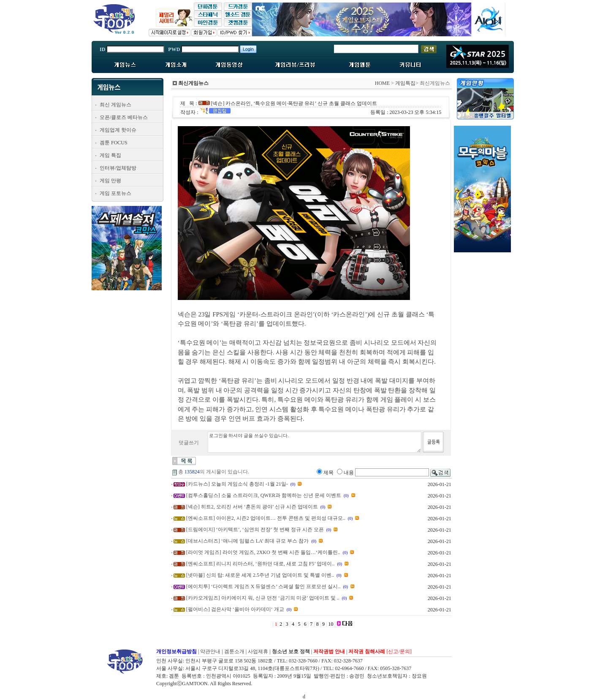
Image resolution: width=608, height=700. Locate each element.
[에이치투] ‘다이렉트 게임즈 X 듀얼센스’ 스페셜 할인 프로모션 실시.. (263, 586)
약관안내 (210, 651)
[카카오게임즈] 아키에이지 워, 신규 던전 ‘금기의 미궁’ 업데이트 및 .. (263, 598)
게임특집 (405, 83)
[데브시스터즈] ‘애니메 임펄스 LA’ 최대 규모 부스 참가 (248, 541)
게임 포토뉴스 (115, 193)
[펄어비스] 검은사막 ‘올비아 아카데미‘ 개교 (235, 609)
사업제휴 (258, 651)
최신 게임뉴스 (115, 105)
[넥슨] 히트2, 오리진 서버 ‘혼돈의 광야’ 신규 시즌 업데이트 (252, 507)
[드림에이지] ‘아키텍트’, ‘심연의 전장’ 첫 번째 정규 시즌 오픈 (255, 530)
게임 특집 (110, 155)
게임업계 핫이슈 (118, 130)
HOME (382, 83)
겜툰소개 (234, 651)
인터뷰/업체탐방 (118, 168)
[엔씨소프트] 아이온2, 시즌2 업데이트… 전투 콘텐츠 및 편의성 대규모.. (266, 518)
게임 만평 (110, 181)
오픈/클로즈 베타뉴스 (124, 117)
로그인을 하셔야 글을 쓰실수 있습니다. (315, 442)
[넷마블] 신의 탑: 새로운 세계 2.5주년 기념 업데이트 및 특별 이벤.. (260, 575)
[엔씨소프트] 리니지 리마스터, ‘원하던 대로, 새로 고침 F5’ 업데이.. (261, 564)
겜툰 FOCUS (114, 143)
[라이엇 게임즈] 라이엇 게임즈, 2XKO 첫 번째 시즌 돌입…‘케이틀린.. (263, 552)
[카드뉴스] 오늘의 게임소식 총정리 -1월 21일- (237, 484)
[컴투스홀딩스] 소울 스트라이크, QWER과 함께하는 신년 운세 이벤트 (264, 495)
